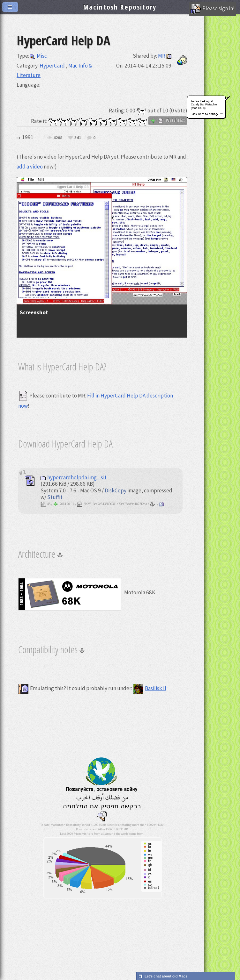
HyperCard (52, 66)
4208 (58, 138)
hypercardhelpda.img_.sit (74, 477)
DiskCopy (116, 490)
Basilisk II (150, 688)
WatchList (168, 120)
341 (78, 138)
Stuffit (55, 497)
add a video (30, 167)
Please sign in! (213, 9)
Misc (38, 56)
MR (162, 56)
